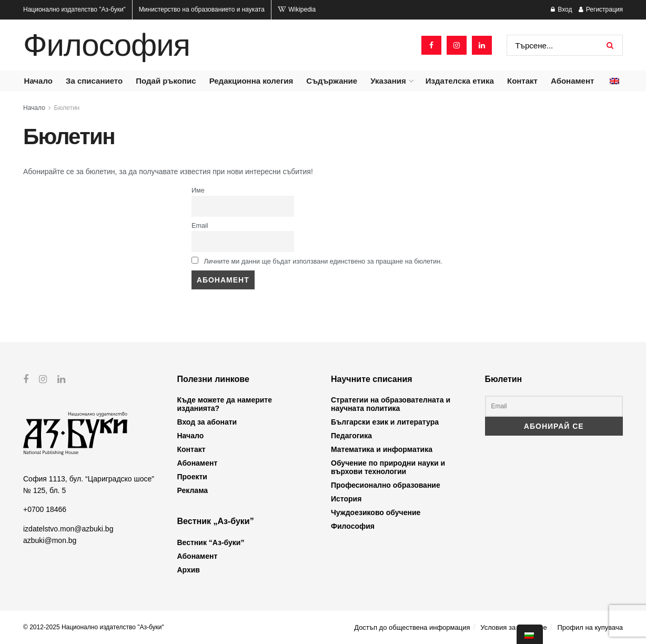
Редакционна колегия (251, 81)
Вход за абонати (207, 422)
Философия (107, 45)
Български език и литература (385, 422)
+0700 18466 (45, 509)
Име (198, 190)
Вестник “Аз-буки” (211, 542)
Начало (38, 81)
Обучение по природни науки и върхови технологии (388, 467)
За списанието (94, 81)
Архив (189, 570)
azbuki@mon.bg (50, 540)
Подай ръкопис (166, 81)
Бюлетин (67, 108)
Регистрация (601, 9)
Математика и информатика (382, 449)
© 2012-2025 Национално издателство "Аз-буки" (94, 627)
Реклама (193, 490)
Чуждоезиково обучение (376, 512)
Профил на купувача (590, 627)
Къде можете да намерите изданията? (225, 404)
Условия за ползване (513, 627)
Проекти (192, 477)
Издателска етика (460, 81)
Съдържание (332, 81)
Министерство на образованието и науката (202, 9)
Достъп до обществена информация (412, 627)
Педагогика (351, 436)
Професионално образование (386, 485)
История (346, 499)
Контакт (522, 81)
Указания (388, 81)
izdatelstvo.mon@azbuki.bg (68, 528)
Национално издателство (74, 9)
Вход (561, 9)
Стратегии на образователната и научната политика (391, 404)
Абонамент (572, 81)
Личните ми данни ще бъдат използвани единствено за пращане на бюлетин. (317, 261)
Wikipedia (297, 9)
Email (200, 226)
